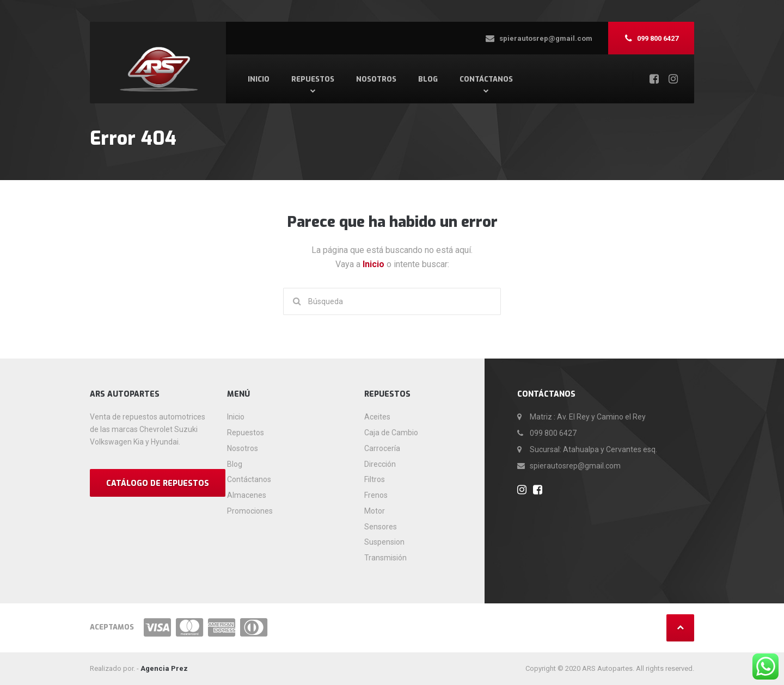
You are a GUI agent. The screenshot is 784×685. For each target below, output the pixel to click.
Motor (375, 511)
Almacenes (247, 495)
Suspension (384, 542)
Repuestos (313, 79)
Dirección (380, 464)
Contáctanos (486, 79)
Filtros (375, 479)
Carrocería (382, 448)
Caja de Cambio (391, 433)
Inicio (259, 79)
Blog (428, 79)
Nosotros (376, 79)
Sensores (381, 527)
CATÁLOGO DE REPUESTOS (158, 483)
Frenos (376, 495)
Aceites (377, 417)
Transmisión (385, 558)
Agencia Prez (164, 668)
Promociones (250, 511)
